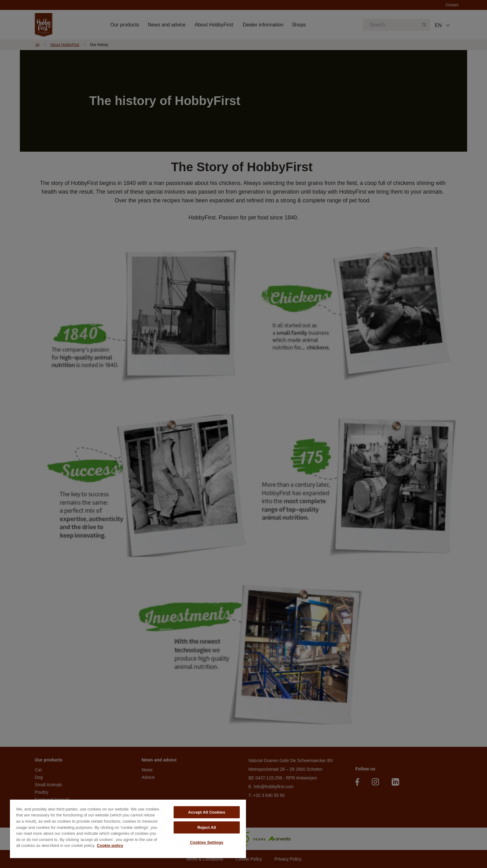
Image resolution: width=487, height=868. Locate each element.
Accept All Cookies (207, 812)
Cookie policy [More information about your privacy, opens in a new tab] (110, 845)
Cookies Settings (207, 842)
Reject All (207, 827)
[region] (128, 829)
